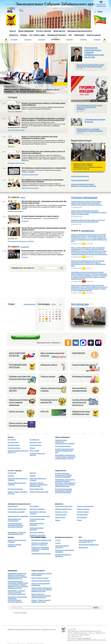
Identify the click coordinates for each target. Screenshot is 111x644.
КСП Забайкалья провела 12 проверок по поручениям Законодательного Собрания (42, 181)
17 (53, 316)
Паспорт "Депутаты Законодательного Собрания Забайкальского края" (41, 596)
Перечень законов (83, 509)
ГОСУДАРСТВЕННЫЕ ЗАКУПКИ (18, 389)
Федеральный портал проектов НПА (49, 401)
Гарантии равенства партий (83, 365)
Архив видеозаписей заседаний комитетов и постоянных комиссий (15, 525)
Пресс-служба (34, 451)
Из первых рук (34, 440)
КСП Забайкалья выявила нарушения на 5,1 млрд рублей (44, 168)
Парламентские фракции (15, 211)
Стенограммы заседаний (16, 512)
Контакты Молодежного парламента (63, 555)
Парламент (11, 146)
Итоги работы (34, 506)
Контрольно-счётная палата (16, 130)
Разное (79, 520)
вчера (23, 197)
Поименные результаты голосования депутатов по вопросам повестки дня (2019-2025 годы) (88, 221)
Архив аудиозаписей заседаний (37, 529)
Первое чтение (60, 517)
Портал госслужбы (16, 411)
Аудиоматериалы (35, 445)
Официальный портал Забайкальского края (81, 413)
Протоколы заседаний (37, 509)
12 (60, 314)
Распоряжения (82, 517)
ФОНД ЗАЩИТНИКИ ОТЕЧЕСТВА (17, 354)
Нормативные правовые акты (41, 540)
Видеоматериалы (14, 445)
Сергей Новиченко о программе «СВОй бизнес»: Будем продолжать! (90, 130)
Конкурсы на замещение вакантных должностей (40, 544)
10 (53, 314)
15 (46, 316)
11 (56, 314)
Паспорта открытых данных (41, 581)
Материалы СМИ (35, 442)
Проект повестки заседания (17, 509)
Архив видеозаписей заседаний (37, 524)
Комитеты (11, 476)
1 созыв (58, 540)
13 (40, 316)
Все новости (12, 440)
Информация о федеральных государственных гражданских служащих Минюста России (65, 457)
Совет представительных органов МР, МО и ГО (87, 541)
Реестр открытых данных (40, 578)
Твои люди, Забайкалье (15, 111)
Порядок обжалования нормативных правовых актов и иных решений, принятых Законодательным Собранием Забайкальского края (18, 585)
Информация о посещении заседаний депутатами (17, 533)
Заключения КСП (61, 515)
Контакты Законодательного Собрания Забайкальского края (65, 451)
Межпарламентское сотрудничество (14, 520)
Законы (58, 520)
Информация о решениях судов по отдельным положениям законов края (16, 592)
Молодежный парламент (82, 376)
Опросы (32, 448)
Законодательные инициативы (18, 516)
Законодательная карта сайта (40, 516)
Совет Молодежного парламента (62, 547)
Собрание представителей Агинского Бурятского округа (20, 378)
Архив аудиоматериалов (80, 180)
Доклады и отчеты (61, 512)
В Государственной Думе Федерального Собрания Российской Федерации (63, 491)
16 (50, 316)
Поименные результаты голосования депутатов (38, 536)
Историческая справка (63, 446)
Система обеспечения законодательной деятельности (81, 402)
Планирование (13, 506)
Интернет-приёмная (25, 337)
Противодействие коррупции (41, 553)
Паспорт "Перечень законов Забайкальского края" (41, 601)
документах (87, 231)
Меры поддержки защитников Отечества (52, 354)
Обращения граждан (49, 365)
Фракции (33, 476)
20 (40, 319)
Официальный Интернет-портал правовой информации (19, 402)
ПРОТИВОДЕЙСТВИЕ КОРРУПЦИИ (18, 366)
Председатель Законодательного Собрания (21, 241)
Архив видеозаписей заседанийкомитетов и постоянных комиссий (83, 185)
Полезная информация (84, 197)
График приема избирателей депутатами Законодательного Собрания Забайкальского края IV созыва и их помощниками (89, 212)
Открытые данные (48, 376)
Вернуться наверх (20, 613)
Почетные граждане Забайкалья (14, 545)
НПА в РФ (45, 411)
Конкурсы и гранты (14, 448)
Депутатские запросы (37, 532)
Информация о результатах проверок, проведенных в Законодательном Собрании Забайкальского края (17, 576)
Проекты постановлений (85, 506)
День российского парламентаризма (79, 389)
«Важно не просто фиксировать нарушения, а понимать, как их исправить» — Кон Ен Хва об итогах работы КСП (43, 119)
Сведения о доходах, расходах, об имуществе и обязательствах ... (38, 485)
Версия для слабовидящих (101, 5)
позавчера (25, 247)
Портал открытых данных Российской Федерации (19, 424)
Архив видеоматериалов (80, 176)
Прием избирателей (36, 489)
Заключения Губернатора (64, 506)
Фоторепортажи (80, 304)
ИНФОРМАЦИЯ (79, 353)
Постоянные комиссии (15, 489)
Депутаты (33, 473)
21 (43, 319)
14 (43, 316)
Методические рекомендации (89, 545)
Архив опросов (30, 304)
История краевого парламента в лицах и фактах (40, 216)
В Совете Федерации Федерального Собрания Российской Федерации (63, 475)
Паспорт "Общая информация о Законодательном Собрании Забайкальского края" (42, 590)
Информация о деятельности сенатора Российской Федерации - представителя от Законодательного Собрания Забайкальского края (65, 483)
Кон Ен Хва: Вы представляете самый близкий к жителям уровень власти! (90, 66)
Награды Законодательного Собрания (52, 389)
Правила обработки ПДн (63, 509)
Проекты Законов (83, 512)
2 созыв (58, 543)
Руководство (12, 473)
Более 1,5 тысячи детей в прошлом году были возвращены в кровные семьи (39, 137)
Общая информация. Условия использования (41, 574)
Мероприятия (83, 547)
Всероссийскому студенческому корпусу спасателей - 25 (43, 251)
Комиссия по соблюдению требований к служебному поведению (40, 549)
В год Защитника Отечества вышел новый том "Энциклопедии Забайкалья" (89, 107)
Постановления (82, 515)
